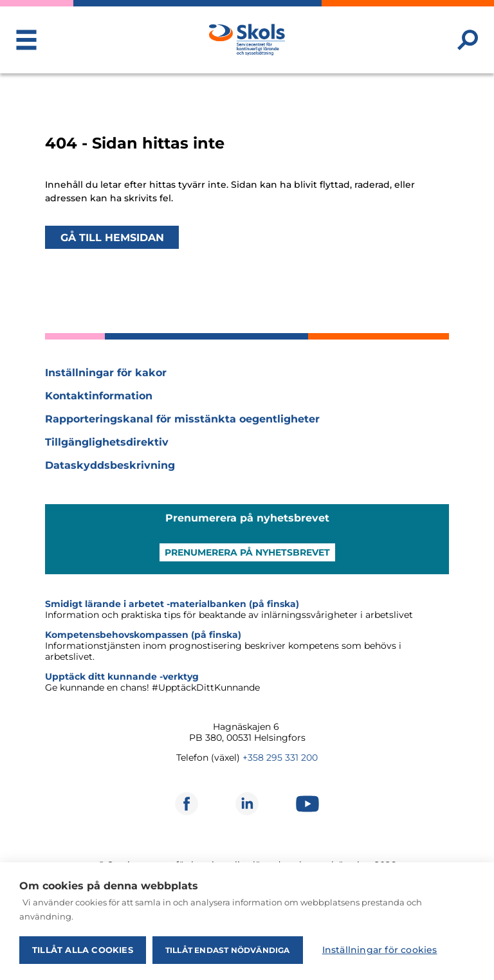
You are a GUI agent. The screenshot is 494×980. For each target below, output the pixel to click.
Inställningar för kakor (106, 373)
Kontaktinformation (99, 396)
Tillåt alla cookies (83, 950)
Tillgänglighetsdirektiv (107, 442)
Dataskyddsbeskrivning (110, 465)
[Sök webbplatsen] (468, 40)
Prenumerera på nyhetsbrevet (247, 552)
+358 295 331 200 (280, 758)
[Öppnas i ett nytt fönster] (187, 804)
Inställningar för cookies (380, 950)
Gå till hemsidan (112, 237)
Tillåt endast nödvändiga (228, 950)
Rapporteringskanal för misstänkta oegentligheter (182, 419)
